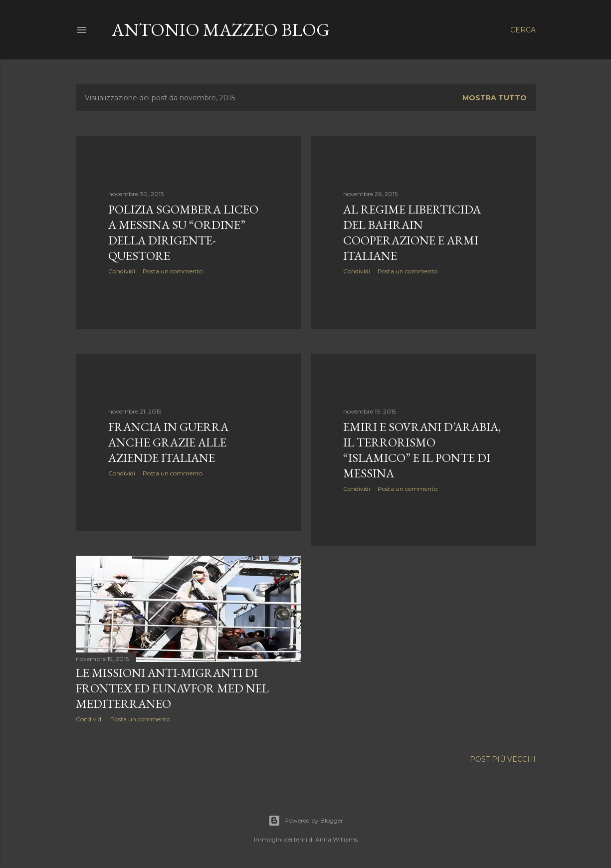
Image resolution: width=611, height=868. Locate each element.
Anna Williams (336, 839)
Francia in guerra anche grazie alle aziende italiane (168, 442)
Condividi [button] (122, 271)
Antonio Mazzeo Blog (221, 30)
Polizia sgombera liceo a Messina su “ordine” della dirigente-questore (183, 232)
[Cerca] (523, 30)
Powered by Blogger (306, 821)
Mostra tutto (495, 98)
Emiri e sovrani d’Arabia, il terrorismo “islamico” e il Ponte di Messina (422, 450)
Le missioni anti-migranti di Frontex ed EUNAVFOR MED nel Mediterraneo (172, 688)
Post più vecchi (503, 759)
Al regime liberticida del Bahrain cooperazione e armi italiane (412, 232)
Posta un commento (173, 271)
